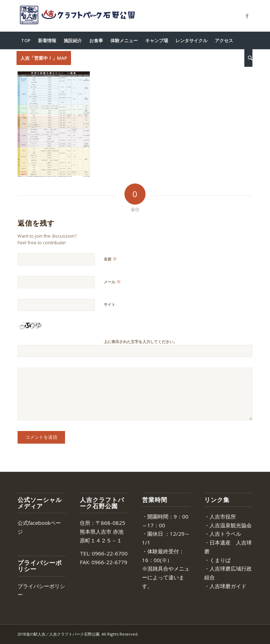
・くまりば (217, 560)
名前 (110, 259)
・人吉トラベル (223, 534)
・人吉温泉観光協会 (228, 525)
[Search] (248, 58)
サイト (110, 304)
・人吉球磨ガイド (225, 586)
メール (112, 282)
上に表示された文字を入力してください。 (140, 342)
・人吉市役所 (220, 516)
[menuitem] (26, 40)
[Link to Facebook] (247, 16)
